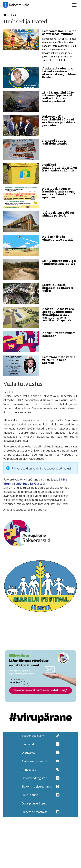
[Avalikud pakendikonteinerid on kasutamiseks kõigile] (40, 173)
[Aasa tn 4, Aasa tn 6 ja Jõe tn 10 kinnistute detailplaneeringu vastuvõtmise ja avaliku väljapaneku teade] (40, 318)
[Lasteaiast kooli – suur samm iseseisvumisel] (40, 47)
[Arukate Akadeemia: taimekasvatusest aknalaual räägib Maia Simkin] (40, 77)
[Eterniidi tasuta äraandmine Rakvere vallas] (40, 294)
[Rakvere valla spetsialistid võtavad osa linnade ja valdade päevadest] (40, 125)
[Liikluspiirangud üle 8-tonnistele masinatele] (40, 270)
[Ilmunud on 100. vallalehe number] (40, 149)
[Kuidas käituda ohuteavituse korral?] (40, 246)
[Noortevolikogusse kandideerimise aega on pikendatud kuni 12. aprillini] (40, 197)
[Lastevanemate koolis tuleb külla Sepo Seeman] (40, 366)
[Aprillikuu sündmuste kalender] (40, 342)
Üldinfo (14, 15)
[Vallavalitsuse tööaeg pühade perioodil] (40, 221)
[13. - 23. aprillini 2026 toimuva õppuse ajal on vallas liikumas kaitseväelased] (40, 101)
